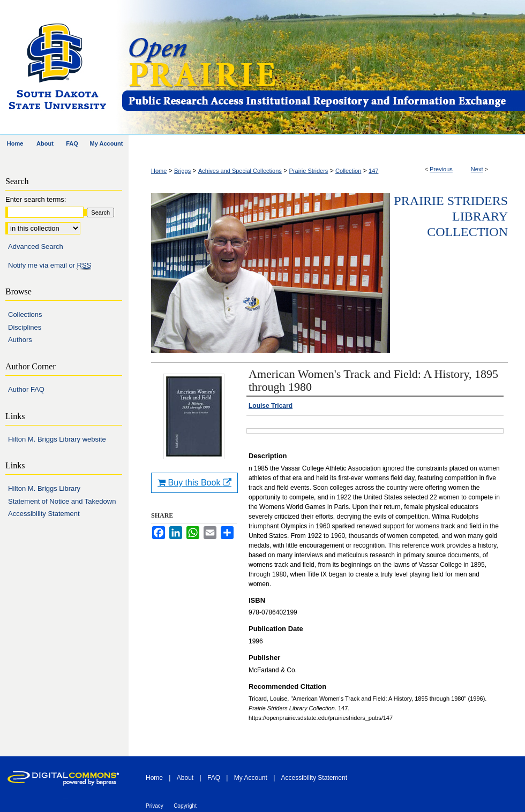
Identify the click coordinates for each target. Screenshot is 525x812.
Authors (20, 340)
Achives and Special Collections (240, 171)
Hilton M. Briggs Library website (57, 439)
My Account (251, 778)
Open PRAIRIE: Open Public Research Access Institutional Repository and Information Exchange (323, 68)
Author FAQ (26, 389)
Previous (441, 169)
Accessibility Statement (44, 514)
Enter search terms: (36, 199)
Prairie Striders (309, 171)
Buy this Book (194, 483)
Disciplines (25, 327)
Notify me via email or (50, 265)
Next (477, 169)
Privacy (155, 806)
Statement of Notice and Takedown (62, 501)
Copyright (185, 806)
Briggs (182, 171)
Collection (348, 171)
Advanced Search (36, 246)
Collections (25, 314)
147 (373, 171)
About (185, 778)
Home (159, 171)
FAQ (214, 778)
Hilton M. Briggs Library (44, 488)
